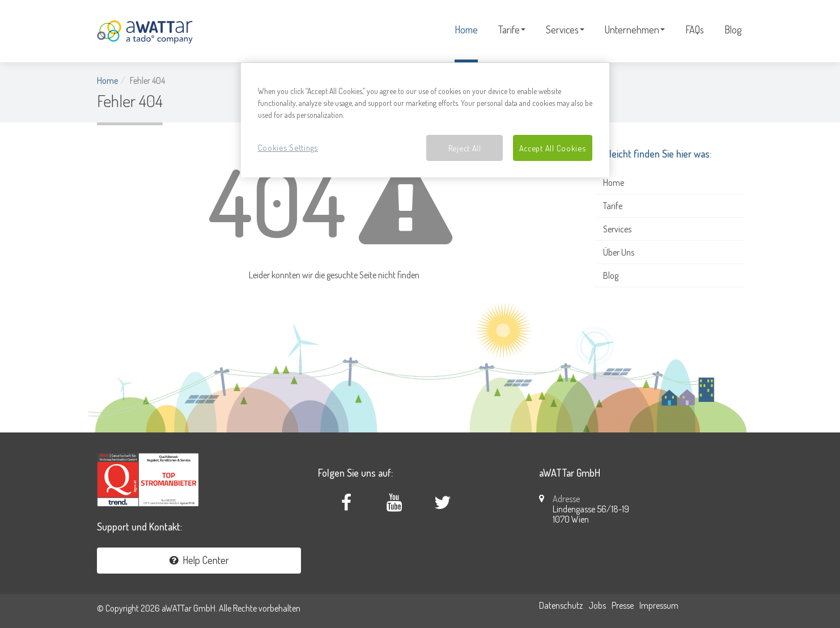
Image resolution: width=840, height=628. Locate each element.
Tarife (512, 29)
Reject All (465, 148)
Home (466, 29)
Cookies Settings (288, 147)
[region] (425, 120)
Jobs (597, 605)
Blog (733, 29)
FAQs (695, 29)
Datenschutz (561, 605)
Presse (623, 605)
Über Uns (619, 252)
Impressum (659, 605)
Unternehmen (635, 29)
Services (565, 29)
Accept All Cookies (553, 148)
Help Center (199, 560)
